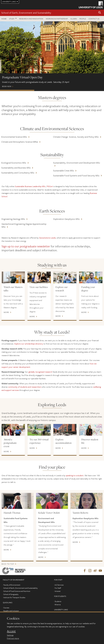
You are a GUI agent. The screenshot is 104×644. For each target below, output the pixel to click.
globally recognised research (40, 372)
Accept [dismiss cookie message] (11, 631)
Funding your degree (88, 289)
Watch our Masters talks (13, 289)
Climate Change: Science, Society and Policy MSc (76, 137)
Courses (6, 608)
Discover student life (90, 441)
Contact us (94, 19)
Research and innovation (31, 19)
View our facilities (39, 287)
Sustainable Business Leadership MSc (30, 186)
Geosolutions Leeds (47, 238)
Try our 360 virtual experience (39, 441)
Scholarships (51, 90)
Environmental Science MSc (14, 137)
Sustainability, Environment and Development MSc (77, 163)
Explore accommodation (64, 441)
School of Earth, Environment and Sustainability (26, 13)
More (6, 312)
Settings (10, 635)
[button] (100, 13)
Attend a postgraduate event (10, 443)
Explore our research (62, 289)
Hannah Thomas (12, 513)
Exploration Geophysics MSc (67, 219)
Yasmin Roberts (80, 513)
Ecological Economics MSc (14, 163)
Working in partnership (57, 19)
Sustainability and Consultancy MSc (18, 173)
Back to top (8, 564)
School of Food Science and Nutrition (17, 591)
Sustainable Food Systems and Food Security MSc (76, 175)
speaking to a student (75, 475)
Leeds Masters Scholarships (86, 90)
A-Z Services (59, 585)
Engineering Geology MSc (13, 219)
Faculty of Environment (12, 585)
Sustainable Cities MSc (64, 171)
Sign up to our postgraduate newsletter (26, 246)
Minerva (58, 604)
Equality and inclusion (11, 611)
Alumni (74, 19)
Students (58, 601)
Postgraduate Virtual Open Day (17, 90)
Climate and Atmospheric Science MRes (20, 142)
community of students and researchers (25, 387)
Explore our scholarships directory (29, 344)
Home (4, 19)
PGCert (50, 186)
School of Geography (11, 594)
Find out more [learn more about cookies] (13, 638)
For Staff (58, 588)
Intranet (58, 591)
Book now (52, 56)
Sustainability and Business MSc (16, 168)
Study (12, 19)
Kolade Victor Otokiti (49, 513)
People (83, 19)
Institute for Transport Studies (14, 597)
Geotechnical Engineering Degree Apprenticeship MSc (24, 225)
